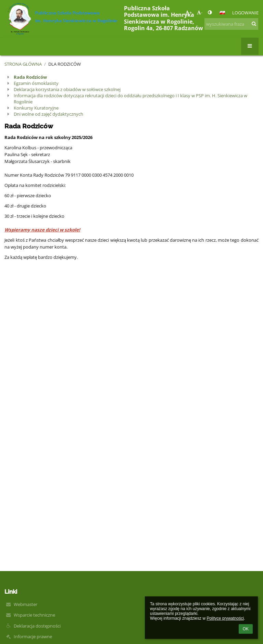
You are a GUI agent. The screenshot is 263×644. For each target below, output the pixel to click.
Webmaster (26, 604)
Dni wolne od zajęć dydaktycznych (48, 114)
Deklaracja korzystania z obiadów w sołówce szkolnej (67, 89)
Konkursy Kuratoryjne (36, 108)
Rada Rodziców (30, 77)
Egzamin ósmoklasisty (36, 83)
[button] (222, 13)
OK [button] (246, 629)
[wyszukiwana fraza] (231, 24)
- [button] (200, 12)
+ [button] (189, 12)
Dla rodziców (65, 64)
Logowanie (245, 13)
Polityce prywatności (225, 618)
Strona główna (23, 64)
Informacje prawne (33, 636)
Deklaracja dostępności (37, 626)
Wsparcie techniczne (34, 615)
